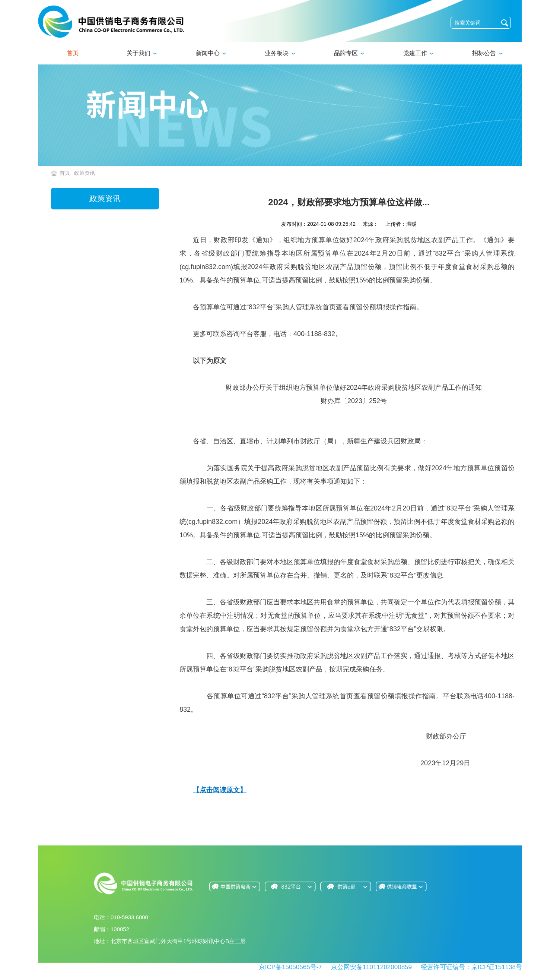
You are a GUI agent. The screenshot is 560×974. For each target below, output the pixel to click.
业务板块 (280, 53)
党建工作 (418, 53)
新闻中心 (211, 53)
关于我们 (142, 53)
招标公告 (487, 53)
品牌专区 (349, 53)
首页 (73, 53)
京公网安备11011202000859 (371, 967)
